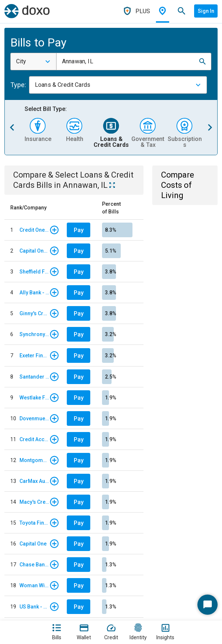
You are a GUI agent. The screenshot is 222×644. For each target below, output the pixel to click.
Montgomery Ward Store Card (34, 460)
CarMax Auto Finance (34, 481)
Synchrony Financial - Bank (34, 334)
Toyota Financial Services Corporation (34, 523)
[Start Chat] (208, 605)
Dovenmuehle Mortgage (34, 418)
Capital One (33, 544)
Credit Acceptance (34, 439)
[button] (203, 62)
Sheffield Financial (34, 272)
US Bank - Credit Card (34, 607)
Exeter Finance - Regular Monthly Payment (34, 355)
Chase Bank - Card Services (34, 565)
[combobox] (33, 62)
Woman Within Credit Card (34, 585)
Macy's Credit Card (34, 502)
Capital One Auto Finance (34, 251)
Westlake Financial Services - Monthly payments (34, 398)
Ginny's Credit (34, 313)
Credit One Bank (34, 230)
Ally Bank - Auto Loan (34, 293)
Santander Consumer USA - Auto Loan (34, 377)
